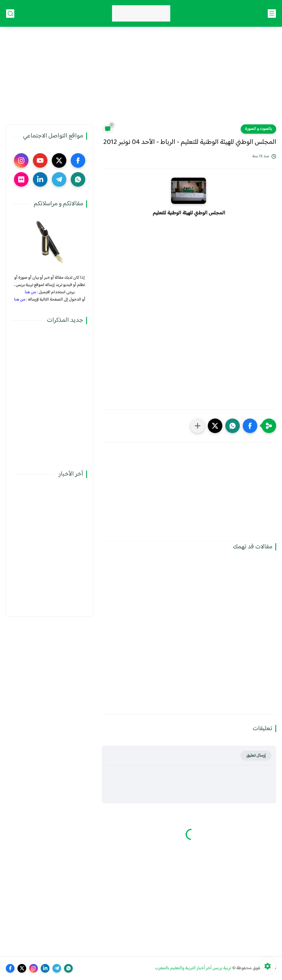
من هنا (30, 292)
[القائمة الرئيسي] (272, 14)
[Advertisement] (141, 79)
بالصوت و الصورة (258, 129)
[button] (250, 426)
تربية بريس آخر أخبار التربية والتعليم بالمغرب (193, 968)
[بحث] (10, 14)
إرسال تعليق (256, 756)
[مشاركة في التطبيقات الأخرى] (198, 426)
